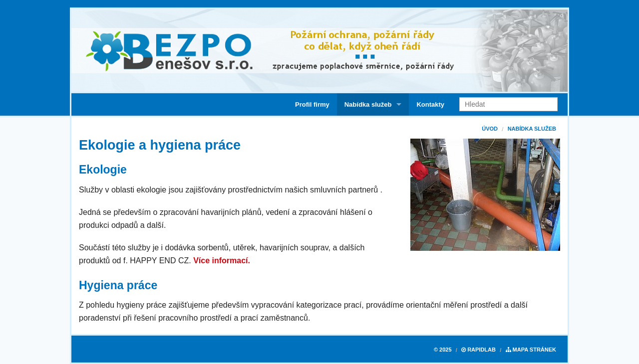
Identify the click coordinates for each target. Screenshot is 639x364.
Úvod (490, 129)
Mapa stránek (531, 350)
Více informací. (222, 261)
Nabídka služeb (368, 104)
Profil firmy (312, 104)
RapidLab (479, 350)
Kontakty (430, 104)
